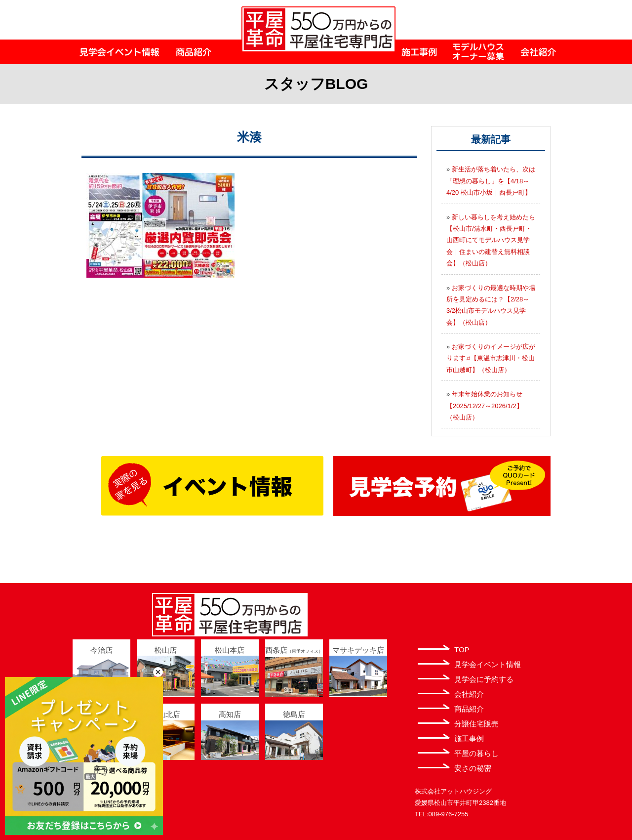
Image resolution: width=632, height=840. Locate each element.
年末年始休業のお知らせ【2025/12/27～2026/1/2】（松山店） (485, 406)
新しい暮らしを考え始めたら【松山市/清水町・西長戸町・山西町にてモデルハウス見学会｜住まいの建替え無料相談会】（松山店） (491, 240)
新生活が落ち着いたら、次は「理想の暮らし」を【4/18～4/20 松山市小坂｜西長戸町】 (491, 181)
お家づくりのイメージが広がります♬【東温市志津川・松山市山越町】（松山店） (491, 358)
